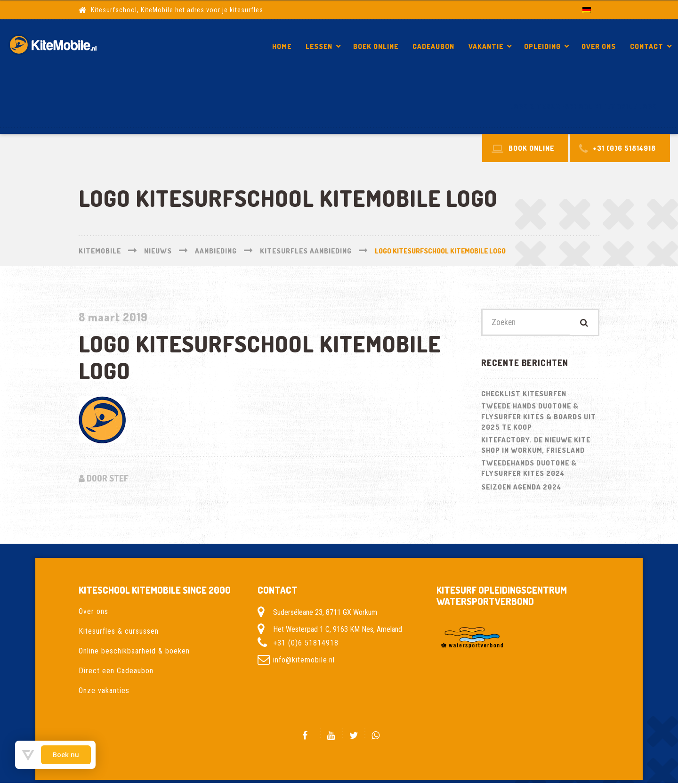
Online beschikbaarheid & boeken (134, 651)
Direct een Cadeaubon (116, 671)
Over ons (599, 46)
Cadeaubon (433, 46)
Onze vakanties (104, 691)
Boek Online (376, 46)
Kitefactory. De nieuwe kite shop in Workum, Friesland (536, 446)
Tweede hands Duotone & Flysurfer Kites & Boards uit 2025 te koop (539, 417)
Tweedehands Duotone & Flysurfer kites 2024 (529, 469)
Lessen (319, 46)
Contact (647, 46)
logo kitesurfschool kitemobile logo (583, 107)
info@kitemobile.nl (304, 660)
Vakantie (486, 46)
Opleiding (542, 46)
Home (282, 46)
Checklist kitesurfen (524, 394)
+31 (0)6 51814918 (306, 643)
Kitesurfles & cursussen (119, 632)
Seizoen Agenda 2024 (521, 487)
